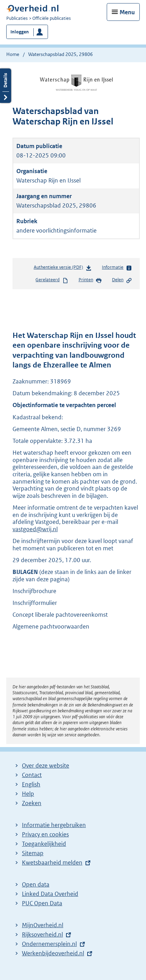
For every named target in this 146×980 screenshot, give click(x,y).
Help (28, 794)
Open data (36, 884)
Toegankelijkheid (44, 844)
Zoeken (32, 803)
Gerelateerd (52, 280)
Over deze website (46, 766)
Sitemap (33, 853)
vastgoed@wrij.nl (35, 529)
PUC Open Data (42, 903)
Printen (90, 280)
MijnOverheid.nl (43, 925)
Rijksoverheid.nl (42, 934)
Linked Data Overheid (50, 894)
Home (13, 54)
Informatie (117, 268)
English (31, 784)
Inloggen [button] (20, 32)
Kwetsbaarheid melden (52, 862)
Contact (32, 775)
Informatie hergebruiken (54, 825)
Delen (122, 280)
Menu (127, 12)
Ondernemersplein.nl (49, 944)
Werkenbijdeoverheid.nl (53, 953)
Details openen (6, 86)
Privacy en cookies (45, 834)
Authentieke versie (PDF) (63, 269)
